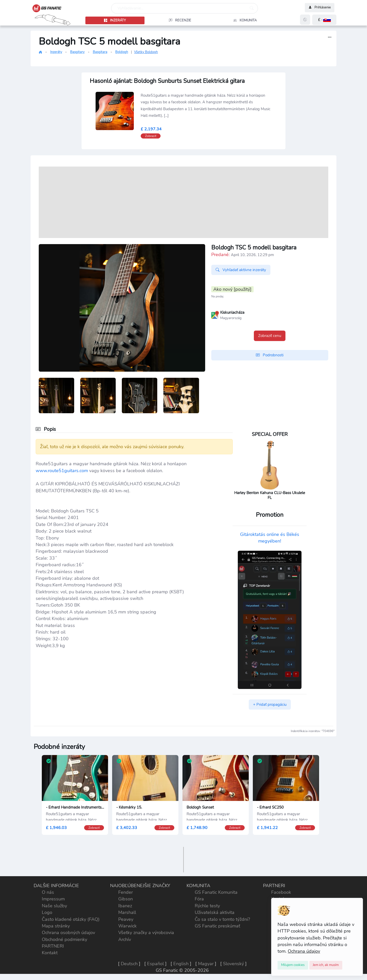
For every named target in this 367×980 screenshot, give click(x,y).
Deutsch (129, 964)
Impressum (53, 899)
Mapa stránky (56, 926)
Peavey (126, 919)
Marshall (127, 912)
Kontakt (50, 953)
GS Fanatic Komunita (216, 892)
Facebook (281, 892)
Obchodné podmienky (64, 939)
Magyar (206, 964)
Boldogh (122, 52)
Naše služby (54, 906)
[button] (324, 20)
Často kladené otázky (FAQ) (71, 919)
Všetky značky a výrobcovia (146, 933)
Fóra (199, 899)
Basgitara (100, 52)
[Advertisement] (183, 202)
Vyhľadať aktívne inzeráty (241, 270)
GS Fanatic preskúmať (217, 926)
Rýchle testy (207, 906)
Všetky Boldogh (146, 52)
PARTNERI (53, 946)
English (181, 964)
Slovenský (233, 964)
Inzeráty (56, 52)
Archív (125, 939)
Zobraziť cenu (270, 336)
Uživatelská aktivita (215, 912)
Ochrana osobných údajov (68, 933)
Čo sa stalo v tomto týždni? (222, 919)
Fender (126, 892)
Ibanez (125, 906)
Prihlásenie (320, 8)
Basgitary (77, 52)
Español (155, 964)
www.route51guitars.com (62, 471)
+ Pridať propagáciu (270, 705)
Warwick (127, 926)
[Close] (293, 965)
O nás (48, 892)
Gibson (126, 899)
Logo (47, 912)
